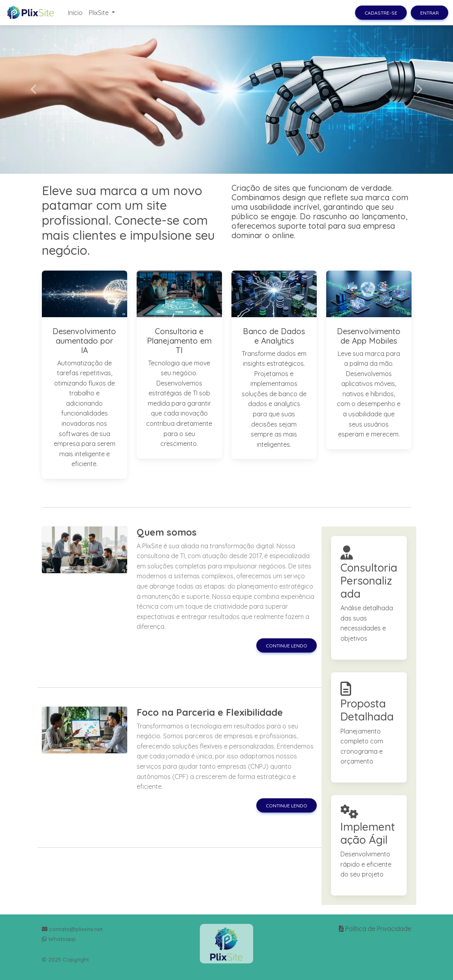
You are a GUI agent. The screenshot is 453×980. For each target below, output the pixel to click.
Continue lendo (287, 646)
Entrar (430, 13)
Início (75, 13)
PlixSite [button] (100, 13)
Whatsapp (59, 939)
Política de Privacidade (378, 929)
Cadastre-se (381, 13)
